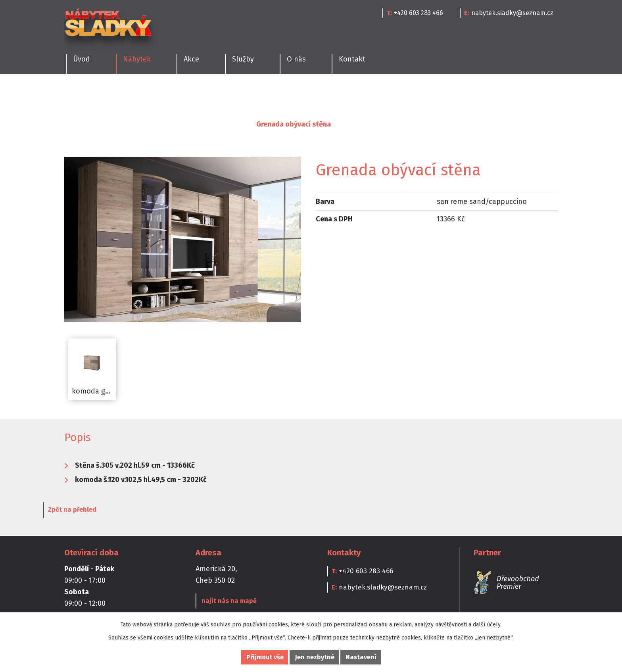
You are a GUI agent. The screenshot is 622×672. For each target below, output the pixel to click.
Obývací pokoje (218, 93)
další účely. (487, 625)
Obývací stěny (221, 124)
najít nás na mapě (228, 602)
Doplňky (422, 93)
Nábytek (108, 124)
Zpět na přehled (94, 511)
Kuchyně (77, 93)
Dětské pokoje (283, 93)
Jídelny (121, 93)
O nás (296, 59)
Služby (243, 59)
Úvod (73, 124)
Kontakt (352, 59)
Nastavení (361, 657)
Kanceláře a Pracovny (357, 93)
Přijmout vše (265, 657)
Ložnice (164, 93)
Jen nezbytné (315, 657)
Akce (191, 59)
